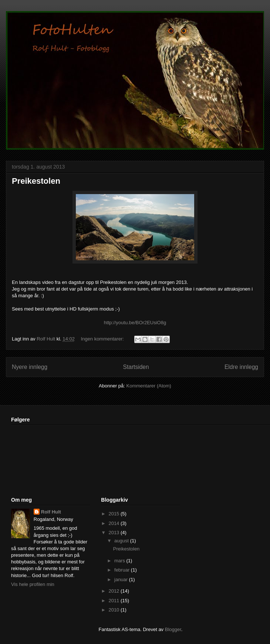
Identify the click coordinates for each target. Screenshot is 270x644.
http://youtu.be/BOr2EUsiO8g (135, 323)
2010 (114, 610)
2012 (114, 591)
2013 (114, 533)
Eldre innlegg (241, 367)
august (122, 541)
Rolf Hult (51, 512)
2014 (114, 523)
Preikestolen (36, 181)
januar (122, 579)
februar (123, 570)
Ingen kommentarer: (103, 339)
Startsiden (136, 367)
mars (120, 561)
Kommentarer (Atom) (149, 386)
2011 (114, 601)
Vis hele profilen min (33, 584)
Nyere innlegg (30, 367)
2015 (114, 514)
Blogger (173, 629)
